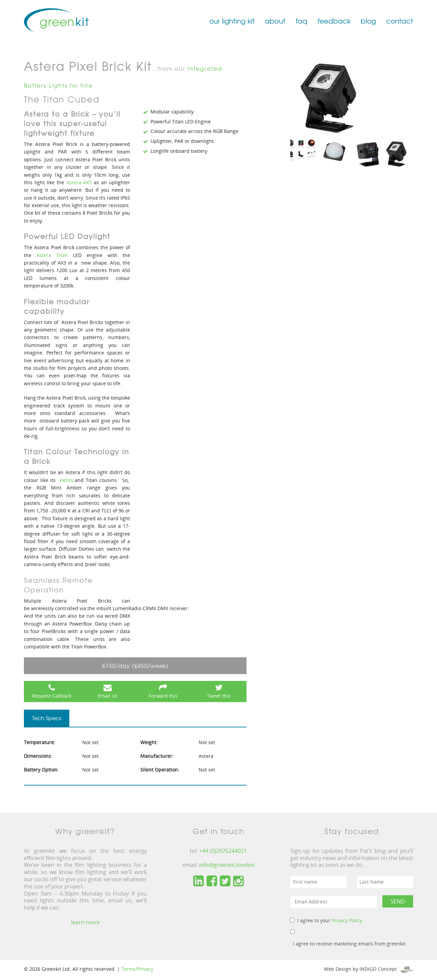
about (275, 21)
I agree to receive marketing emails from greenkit (349, 944)
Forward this (163, 696)
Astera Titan (52, 255)
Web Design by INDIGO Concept (369, 969)
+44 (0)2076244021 (223, 851)
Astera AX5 (80, 182)
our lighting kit (232, 21)
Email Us (108, 696)
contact (400, 21)
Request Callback (52, 696)
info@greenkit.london (227, 865)
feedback (334, 21)
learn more (85, 922)
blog (368, 21)
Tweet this (219, 696)
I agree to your (330, 920)
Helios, (67, 480)
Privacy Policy (347, 920)
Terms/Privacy (137, 969)
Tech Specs (47, 718)
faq (301, 21)
